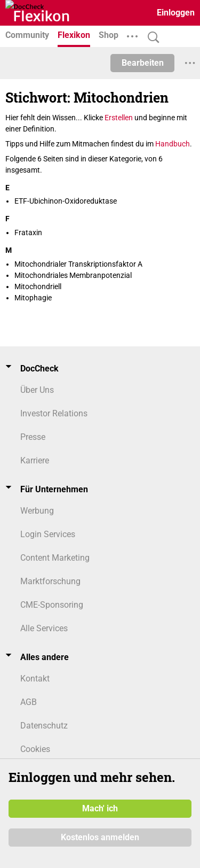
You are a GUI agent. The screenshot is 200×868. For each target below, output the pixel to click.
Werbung (37, 511)
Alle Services (44, 628)
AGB (29, 702)
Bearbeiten (143, 63)
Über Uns (37, 390)
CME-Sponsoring (52, 605)
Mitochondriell (38, 286)
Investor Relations (54, 413)
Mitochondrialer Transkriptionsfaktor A (78, 264)
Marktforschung (50, 581)
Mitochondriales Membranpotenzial (73, 275)
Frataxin (28, 232)
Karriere (35, 460)
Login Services (48, 534)
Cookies (35, 749)
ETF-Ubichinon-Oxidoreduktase (66, 201)
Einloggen (176, 13)
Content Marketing (55, 558)
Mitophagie (33, 298)
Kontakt (35, 679)
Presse (33, 437)
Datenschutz (44, 726)
